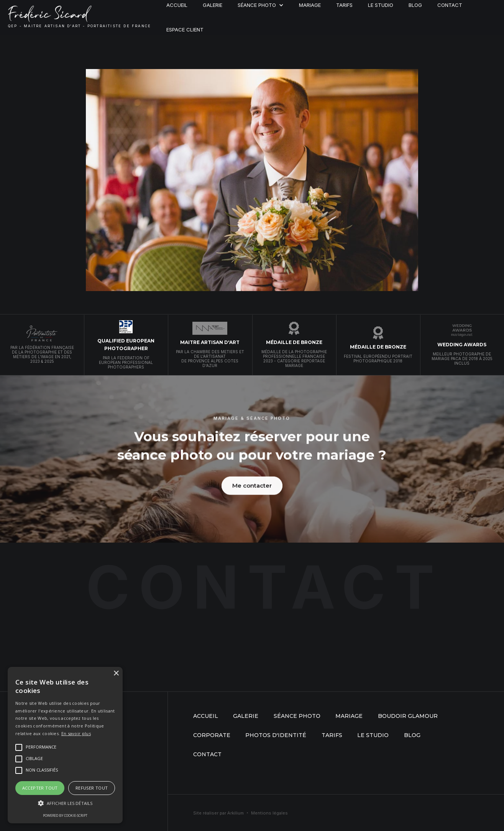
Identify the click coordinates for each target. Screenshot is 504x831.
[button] (65, 803)
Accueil (206, 716)
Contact (207, 754)
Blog (412, 735)
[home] (79, 17)
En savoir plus (76, 733)
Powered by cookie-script (65, 815)
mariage (349, 716)
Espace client (185, 30)
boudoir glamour (408, 716)
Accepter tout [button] (40, 788)
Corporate (212, 735)
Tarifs (332, 735)
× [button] (116, 674)
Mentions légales (269, 813)
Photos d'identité (276, 735)
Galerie (246, 716)
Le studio (373, 735)
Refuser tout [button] (92, 788)
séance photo (297, 716)
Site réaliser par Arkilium (218, 813)
